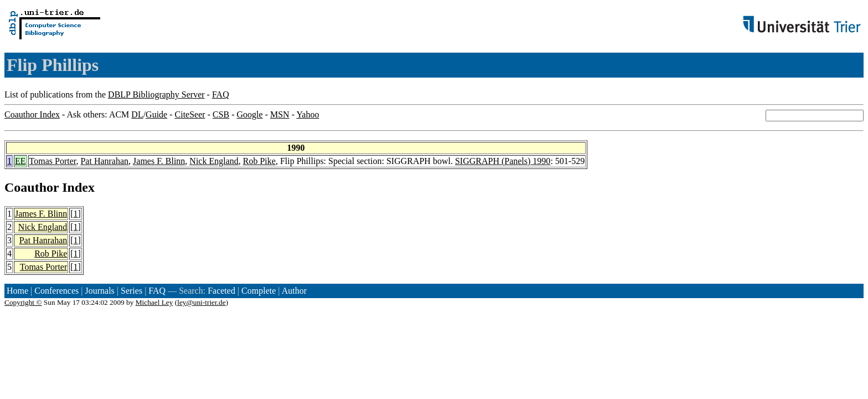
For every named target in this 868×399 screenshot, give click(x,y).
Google (250, 114)
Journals (99, 291)
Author (294, 291)
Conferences (56, 291)
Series (131, 291)
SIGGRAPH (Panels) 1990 (503, 161)
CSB (221, 114)
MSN (280, 114)
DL (137, 114)
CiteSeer (190, 114)
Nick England (214, 161)
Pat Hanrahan (104, 161)
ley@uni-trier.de (201, 302)
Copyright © (23, 302)
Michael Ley (154, 302)
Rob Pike (259, 161)
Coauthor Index (32, 114)
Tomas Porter (53, 161)
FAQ (221, 94)
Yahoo (308, 114)
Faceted (221, 291)
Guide (156, 114)
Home (17, 291)
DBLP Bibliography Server (156, 94)
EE (20, 161)
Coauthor (32, 187)
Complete (259, 291)
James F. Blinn (159, 161)
